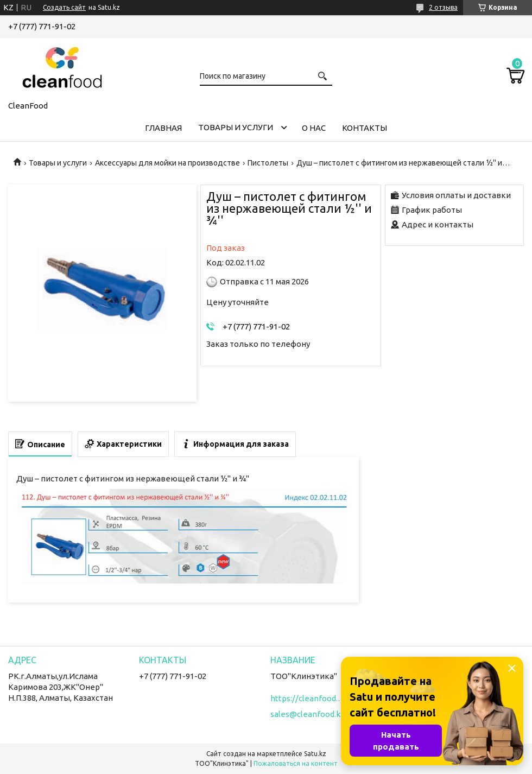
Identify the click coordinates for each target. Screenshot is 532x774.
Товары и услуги (236, 127)
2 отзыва (443, 7)
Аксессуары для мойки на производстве (167, 163)
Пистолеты (268, 163)
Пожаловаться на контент (296, 763)
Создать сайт (64, 7)
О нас (314, 128)
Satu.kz (315, 754)
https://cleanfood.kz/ (308, 698)
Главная (163, 128)
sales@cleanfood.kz (308, 714)
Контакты (365, 128)
